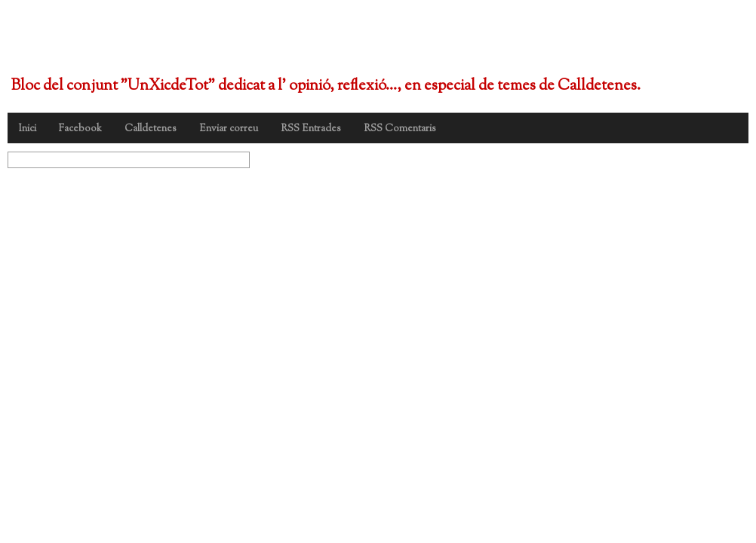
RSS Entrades (311, 129)
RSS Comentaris (400, 129)
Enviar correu (229, 129)
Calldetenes (151, 129)
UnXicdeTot (97, 44)
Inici (28, 129)
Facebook (80, 129)
